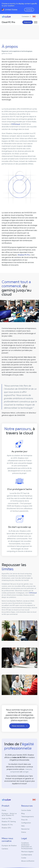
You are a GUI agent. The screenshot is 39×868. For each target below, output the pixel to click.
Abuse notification (28, 861)
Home (4, 810)
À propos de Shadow (9, 845)
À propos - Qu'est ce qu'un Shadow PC (9, 814)
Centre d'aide (26, 810)
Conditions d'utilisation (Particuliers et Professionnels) (27, 845)
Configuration (26, 823)
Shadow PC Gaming (9, 821)
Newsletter (25, 829)
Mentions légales (27, 851)
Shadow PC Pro (24, 255)
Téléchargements (28, 816)
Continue (29, 10)
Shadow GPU (6, 827)
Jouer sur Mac (6, 818)
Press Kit (24, 819)
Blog (23, 813)
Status (24, 832)
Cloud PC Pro (8, 22)
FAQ (23, 826)
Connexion (26, 16)
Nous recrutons (20, 726)
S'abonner (28, 22)
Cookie (24, 858)
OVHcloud (16, 124)
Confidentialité (27, 854)
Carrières (5, 848)
